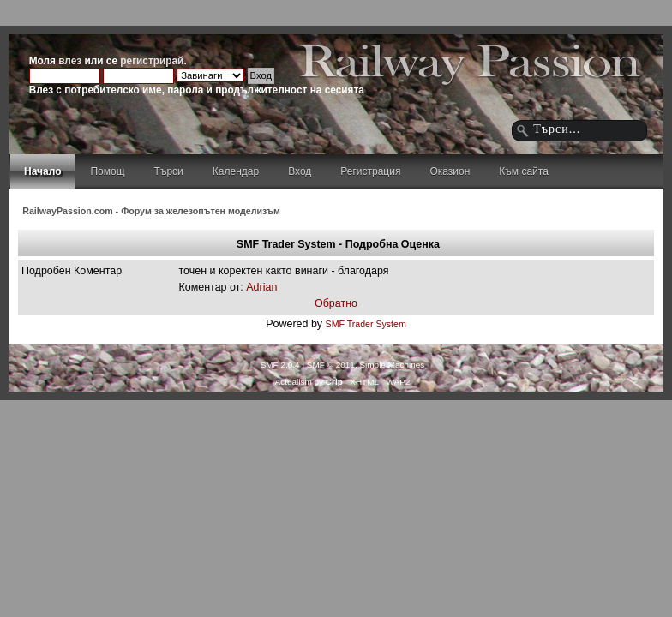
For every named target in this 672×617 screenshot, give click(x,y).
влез (70, 61)
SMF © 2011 (331, 365)
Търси (169, 171)
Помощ (107, 171)
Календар (236, 171)
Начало (42, 171)
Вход (300, 171)
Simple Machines (392, 365)
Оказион (450, 171)
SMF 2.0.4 (280, 365)
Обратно (336, 303)
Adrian (261, 287)
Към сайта (524, 171)
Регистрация (370, 171)
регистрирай (152, 61)
